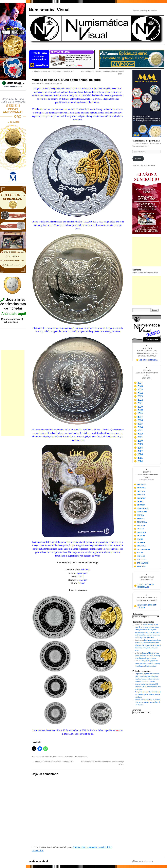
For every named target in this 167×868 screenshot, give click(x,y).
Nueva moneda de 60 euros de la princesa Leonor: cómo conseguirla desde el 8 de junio (147, 627)
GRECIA (139, 529)
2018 (138, 413)
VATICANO (140, 566)
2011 (138, 437)
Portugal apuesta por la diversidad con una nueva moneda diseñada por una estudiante (148, 635)
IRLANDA (140, 536)
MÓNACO (140, 556)
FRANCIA (140, 525)
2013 (138, 431)
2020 (138, 407)
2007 (138, 451)
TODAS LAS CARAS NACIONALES (144, 586)
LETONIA (140, 542)
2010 (138, 441)
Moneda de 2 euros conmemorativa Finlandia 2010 (52, 71)
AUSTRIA (139, 491)
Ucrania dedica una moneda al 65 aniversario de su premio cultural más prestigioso (148, 687)
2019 (138, 410)
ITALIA (138, 539)
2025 (138, 390)
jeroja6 (60, 83)
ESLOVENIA (141, 512)
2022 (138, 400)
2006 (138, 454)
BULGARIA (140, 498)
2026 (138, 386)
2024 (138, 393)
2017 (138, 417)
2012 (138, 434)
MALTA (139, 553)
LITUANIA (140, 546)
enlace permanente (80, 757)
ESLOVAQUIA (141, 508)
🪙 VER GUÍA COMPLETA (147, 360)
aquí (118, 730)
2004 (138, 461)
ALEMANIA (140, 484)
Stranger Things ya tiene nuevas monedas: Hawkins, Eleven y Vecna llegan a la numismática (147, 656)
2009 (138, 444)
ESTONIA (139, 519)
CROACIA (140, 505)
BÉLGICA (140, 495)
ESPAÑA (139, 515)
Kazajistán (59, 757)
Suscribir (138, 159)
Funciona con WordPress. (144, 861)
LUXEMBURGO (142, 549)
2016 (138, 420)
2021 (138, 403)
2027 (138, 383)
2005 (138, 458)
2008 (138, 448)
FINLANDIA (140, 522)
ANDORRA (140, 488)
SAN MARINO (141, 563)
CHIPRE (139, 501)
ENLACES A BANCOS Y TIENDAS (145, 606)
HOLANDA (140, 532)
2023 (138, 396)
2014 (138, 427)
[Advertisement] (13, 393)
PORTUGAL (140, 560)
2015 (138, 424)
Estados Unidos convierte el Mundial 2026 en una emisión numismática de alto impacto (148, 702)
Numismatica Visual (49, 10)
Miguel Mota (139, 632)
